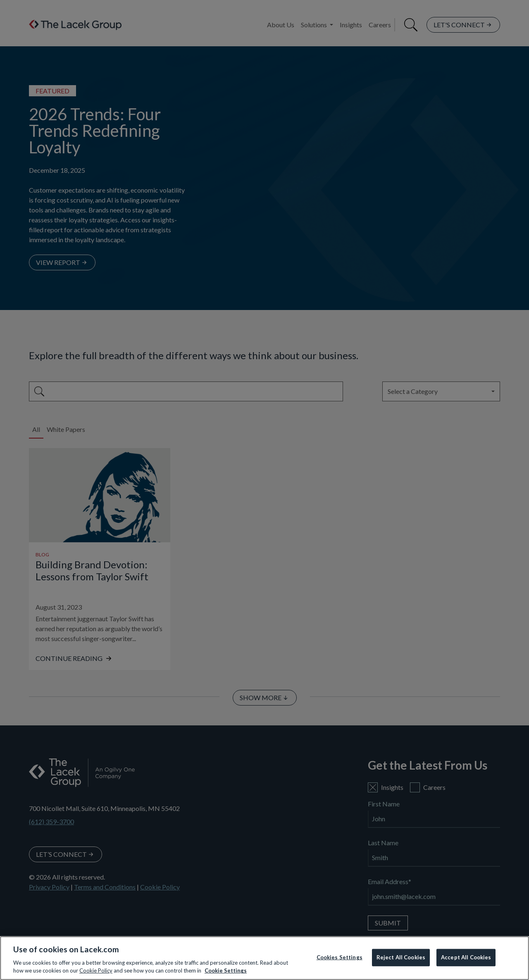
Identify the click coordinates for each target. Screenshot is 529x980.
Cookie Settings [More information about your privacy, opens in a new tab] (226, 970)
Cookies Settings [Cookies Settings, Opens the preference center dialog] (340, 957)
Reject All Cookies (401, 957)
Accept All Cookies (466, 957)
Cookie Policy (96, 970)
